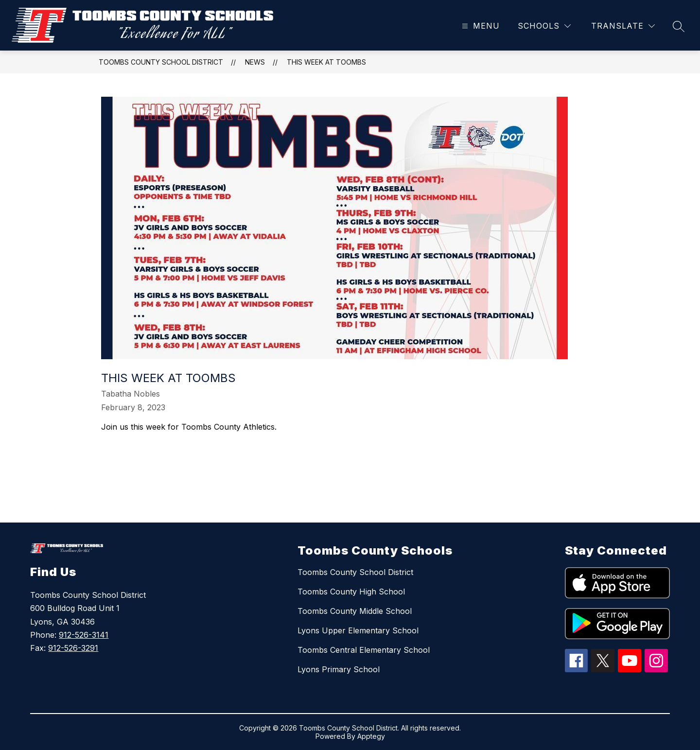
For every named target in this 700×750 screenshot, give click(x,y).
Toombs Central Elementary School (364, 650)
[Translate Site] (623, 26)
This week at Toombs (326, 62)
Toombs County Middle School (355, 611)
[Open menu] (480, 26)
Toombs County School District (161, 62)
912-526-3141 (84, 635)
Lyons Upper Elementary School (358, 630)
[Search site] (679, 26)
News (255, 62)
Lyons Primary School (339, 669)
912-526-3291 (73, 648)
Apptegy (371, 736)
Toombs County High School (351, 592)
